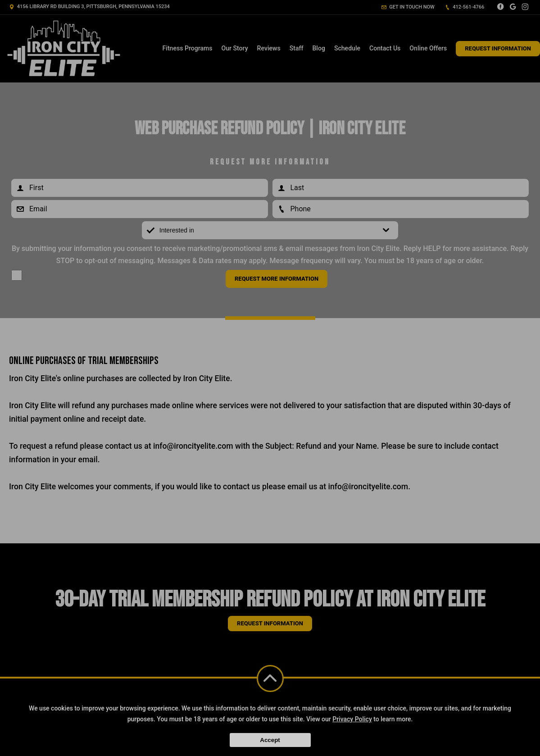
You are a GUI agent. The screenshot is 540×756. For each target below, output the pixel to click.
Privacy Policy (352, 719)
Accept (270, 740)
